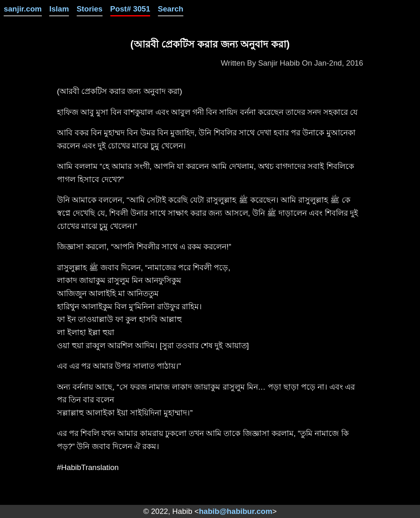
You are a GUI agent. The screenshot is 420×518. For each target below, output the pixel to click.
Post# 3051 (130, 9)
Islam (59, 9)
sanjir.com (23, 9)
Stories (90, 9)
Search (171, 9)
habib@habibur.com (236, 511)
